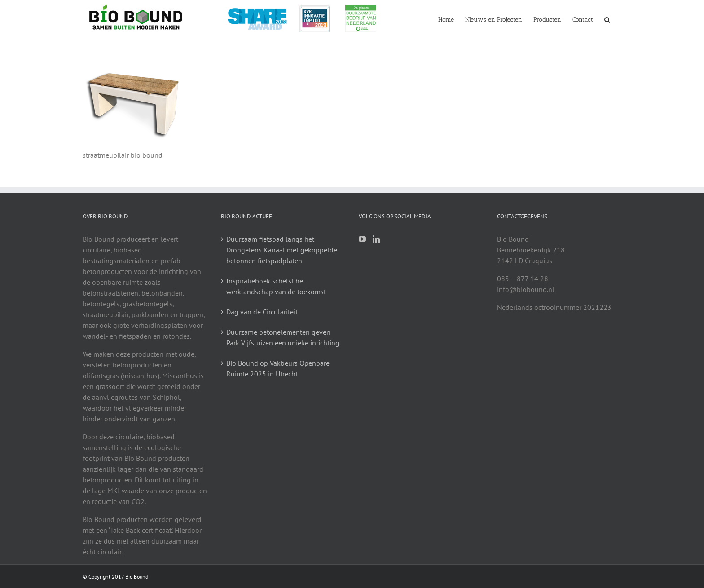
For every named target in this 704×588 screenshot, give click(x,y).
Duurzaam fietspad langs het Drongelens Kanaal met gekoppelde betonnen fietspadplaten (282, 250)
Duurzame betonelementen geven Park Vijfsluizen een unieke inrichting (283, 337)
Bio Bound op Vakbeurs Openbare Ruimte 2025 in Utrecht (278, 368)
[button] (607, 19)
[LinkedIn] (376, 239)
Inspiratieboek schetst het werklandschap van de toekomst (276, 286)
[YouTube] (362, 239)
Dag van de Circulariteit (262, 312)
